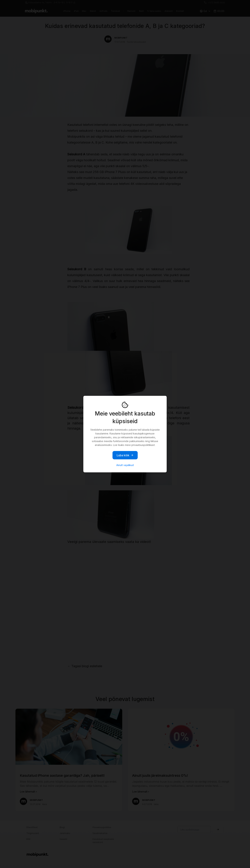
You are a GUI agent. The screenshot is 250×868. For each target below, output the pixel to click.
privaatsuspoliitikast (143, 445)
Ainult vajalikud (125, 465)
